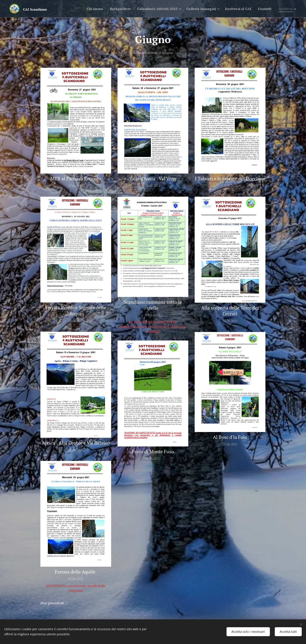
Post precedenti (52, 603)
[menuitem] (84, 9)
